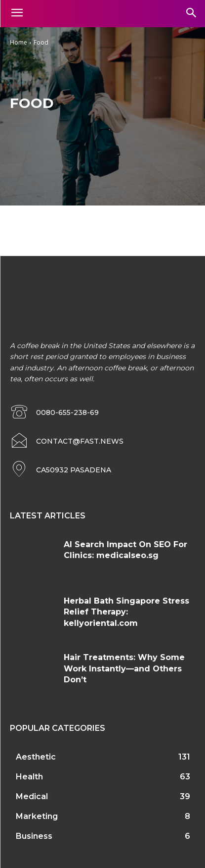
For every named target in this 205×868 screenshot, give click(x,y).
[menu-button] (17, 14)
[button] (191, 14)
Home (19, 42)
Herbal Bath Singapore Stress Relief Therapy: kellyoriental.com (126, 612)
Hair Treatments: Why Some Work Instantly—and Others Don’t (124, 668)
